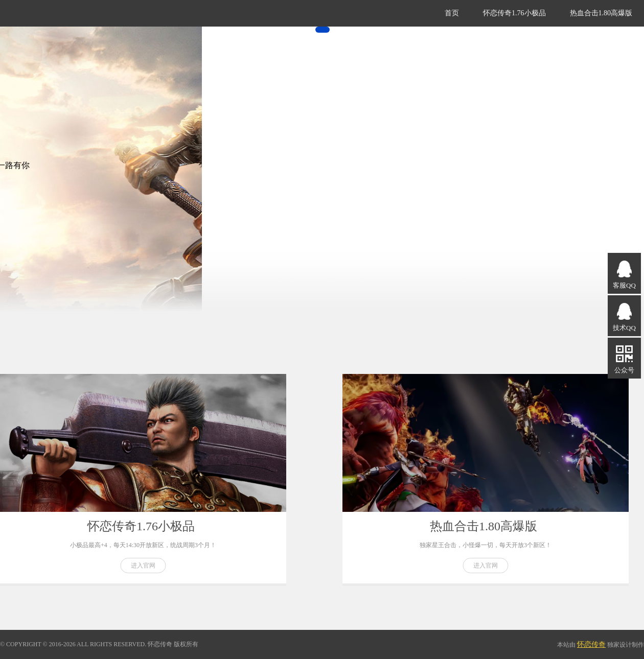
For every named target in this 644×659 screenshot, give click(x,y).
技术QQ (624, 317)
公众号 (624, 359)
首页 (452, 13)
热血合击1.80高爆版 (601, 13)
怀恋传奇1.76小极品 (514, 13)
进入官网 (143, 566)
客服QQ (624, 274)
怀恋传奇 (591, 644)
